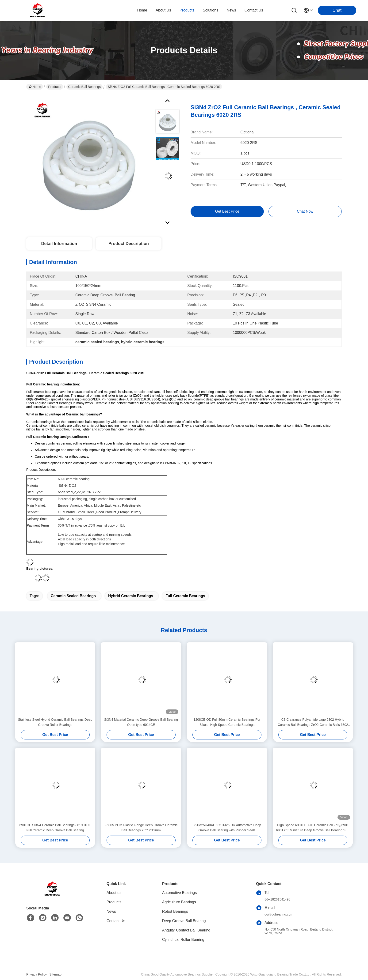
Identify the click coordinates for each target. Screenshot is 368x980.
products (187, 10)
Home (142, 10)
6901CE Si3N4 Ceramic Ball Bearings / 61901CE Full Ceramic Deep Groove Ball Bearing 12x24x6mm (55, 828)
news (231, 10)
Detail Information (59, 244)
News (111, 911)
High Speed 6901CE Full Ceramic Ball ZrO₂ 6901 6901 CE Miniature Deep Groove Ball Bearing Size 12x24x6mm (313, 828)
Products (55, 87)
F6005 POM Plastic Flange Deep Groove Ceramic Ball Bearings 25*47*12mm (141, 828)
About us (114, 893)
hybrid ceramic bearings (131, 596)
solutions (211, 10)
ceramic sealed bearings (73, 596)
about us (163, 10)
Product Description (129, 244)
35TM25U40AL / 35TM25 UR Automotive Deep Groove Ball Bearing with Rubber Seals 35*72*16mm (227, 828)
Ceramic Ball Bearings (85, 87)
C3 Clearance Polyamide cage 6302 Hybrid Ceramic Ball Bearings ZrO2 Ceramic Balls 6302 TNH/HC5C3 (313, 722)
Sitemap (56, 974)
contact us (254, 10)
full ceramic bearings (185, 596)
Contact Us (116, 921)
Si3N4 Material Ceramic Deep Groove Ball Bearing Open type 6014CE (141, 722)
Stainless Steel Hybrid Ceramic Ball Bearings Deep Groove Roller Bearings (55, 722)
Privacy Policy (36, 974)
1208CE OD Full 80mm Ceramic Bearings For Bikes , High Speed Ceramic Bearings (227, 722)
